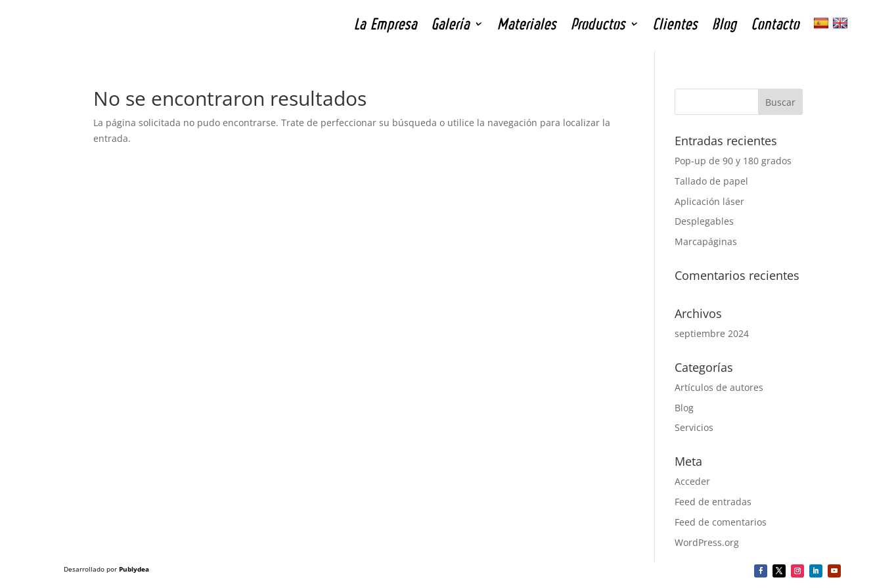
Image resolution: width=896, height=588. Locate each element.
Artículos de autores (719, 387)
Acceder (692, 481)
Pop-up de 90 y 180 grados (733, 161)
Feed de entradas (713, 502)
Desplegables (704, 221)
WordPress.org (707, 542)
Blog (684, 408)
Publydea (134, 569)
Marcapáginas (706, 241)
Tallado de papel (711, 181)
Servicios (694, 427)
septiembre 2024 (712, 333)
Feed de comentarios (721, 522)
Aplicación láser (709, 201)
